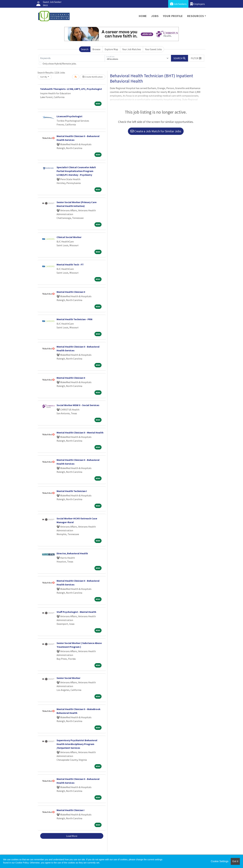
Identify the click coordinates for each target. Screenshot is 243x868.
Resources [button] (195, 16)
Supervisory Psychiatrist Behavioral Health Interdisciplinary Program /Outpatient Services (77, 744)
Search (85, 49)
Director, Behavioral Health (72, 553)
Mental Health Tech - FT (70, 264)
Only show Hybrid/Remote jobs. (60, 64)
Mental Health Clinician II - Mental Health (80, 433)
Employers (198, 4)
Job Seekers (178, 4)
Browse (96, 49)
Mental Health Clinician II (71, 292)
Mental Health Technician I (72, 491)
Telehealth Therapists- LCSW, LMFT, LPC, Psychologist (71, 89)
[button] (196, 58)
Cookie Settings (220, 861)
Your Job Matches (132, 49)
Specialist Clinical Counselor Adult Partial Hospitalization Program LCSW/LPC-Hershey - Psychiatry (76, 171)
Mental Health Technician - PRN (75, 319)
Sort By (44, 77)
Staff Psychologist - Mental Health (76, 612)
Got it (235, 861)
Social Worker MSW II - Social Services (78, 405)
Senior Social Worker (68, 678)
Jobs (155, 16)
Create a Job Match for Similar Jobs (156, 131)
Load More (72, 836)
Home (143, 16)
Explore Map (111, 49)
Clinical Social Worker (69, 237)
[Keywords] (72, 58)
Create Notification (93, 77)
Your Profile (173, 16)
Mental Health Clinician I (70, 810)
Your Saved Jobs (153, 49)
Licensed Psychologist (69, 116)
